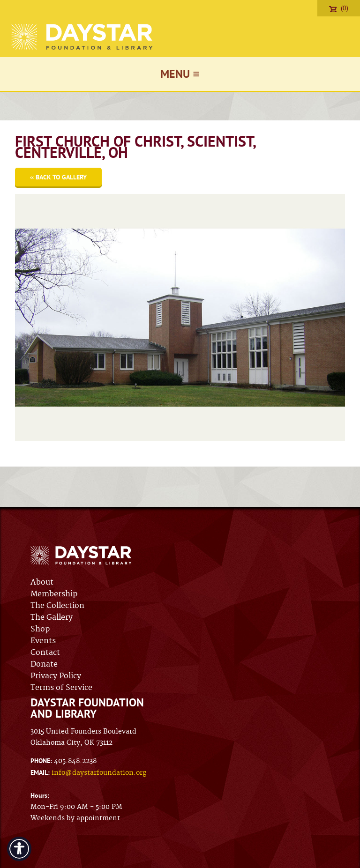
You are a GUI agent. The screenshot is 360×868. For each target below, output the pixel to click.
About (42, 582)
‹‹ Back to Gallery (58, 177)
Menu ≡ (180, 74)
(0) (339, 8)
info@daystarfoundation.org (99, 773)
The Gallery (52, 617)
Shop (40, 629)
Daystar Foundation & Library (83, 37)
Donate (44, 664)
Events (43, 641)
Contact (45, 653)
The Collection (57, 606)
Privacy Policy (56, 676)
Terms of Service (61, 688)
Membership (54, 594)
